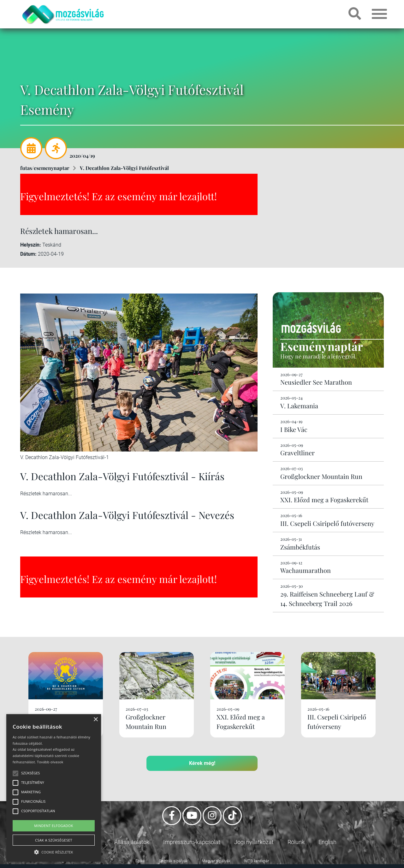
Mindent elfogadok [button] (54, 826)
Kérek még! (202, 763)
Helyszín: (31, 245)
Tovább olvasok (50, 762)
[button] (54, 851)
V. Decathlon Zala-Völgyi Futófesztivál (124, 168)
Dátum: (28, 254)
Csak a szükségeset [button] (54, 840)
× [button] (95, 720)
